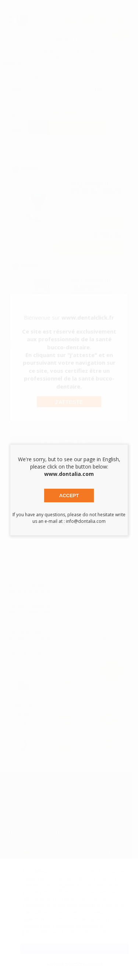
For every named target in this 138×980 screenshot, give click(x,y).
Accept (69, 496)
